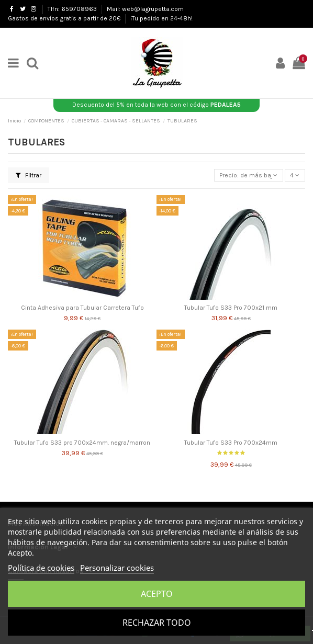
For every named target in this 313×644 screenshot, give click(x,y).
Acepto (157, 594)
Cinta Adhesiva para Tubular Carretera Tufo (82, 308)
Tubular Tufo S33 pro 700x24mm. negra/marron (82, 443)
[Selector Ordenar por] (249, 176)
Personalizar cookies (117, 568)
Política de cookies (41, 568)
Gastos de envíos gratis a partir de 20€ (65, 18)
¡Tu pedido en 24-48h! (161, 18)
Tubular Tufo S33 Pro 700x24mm (231, 443)
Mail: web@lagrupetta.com (145, 9)
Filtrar (29, 175)
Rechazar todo (157, 623)
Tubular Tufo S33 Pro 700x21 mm (231, 308)
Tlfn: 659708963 (73, 9)
